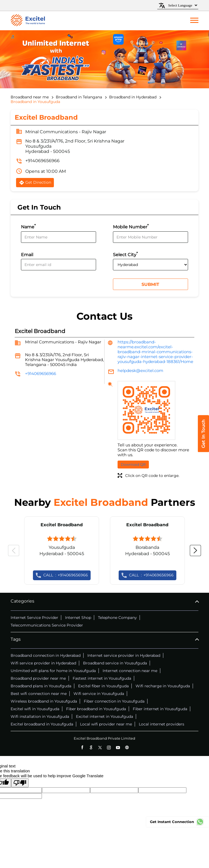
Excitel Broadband (62, 525)
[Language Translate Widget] (182, 5)
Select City (125, 254)
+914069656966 (42, 161)
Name (28, 226)
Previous (14, 551)
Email (27, 255)
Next (195, 551)
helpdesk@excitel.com (140, 371)
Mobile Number (131, 226)
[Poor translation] (20, 783)
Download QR (133, 464)
